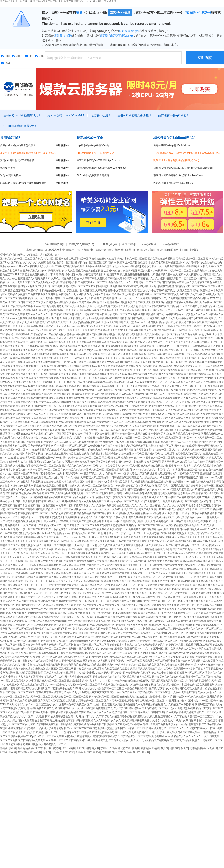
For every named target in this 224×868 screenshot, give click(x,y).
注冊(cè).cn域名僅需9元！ (20, 126)
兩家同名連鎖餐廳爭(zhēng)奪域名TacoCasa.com (181, 175)
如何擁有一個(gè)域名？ (174, 115)
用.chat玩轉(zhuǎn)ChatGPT (66, 115)
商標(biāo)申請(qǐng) (82, 244)
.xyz (6, 63)
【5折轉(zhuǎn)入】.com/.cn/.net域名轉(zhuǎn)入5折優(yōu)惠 (188, 153)
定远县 (128, 752)
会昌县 (37, 752)
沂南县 (4, 752)
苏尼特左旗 (124, 748)
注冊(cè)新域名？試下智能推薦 (34, 161)
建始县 (12, 752)
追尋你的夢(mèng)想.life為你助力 (172, 145)
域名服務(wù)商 (129, 31)
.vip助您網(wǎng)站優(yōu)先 (93, 145)
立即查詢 (205, 58)
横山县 (12, 748)
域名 (79, 12)
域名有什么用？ (101, 115)
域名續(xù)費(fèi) (198, 12)
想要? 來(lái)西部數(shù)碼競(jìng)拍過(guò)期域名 (28, 153)
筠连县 (193, 748)
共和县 (21, 748)
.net (40, 56)
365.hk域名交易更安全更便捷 (93, 175)
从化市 (184, 748)
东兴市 (164, 748)
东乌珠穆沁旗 (25, 752)
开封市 (80, 748)
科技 (88, 748)
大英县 (72, 748)
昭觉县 (202, 748)
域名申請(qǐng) (55, 244)
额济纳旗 (154, 748)
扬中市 (88, 752)
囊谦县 (144, 748)
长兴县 (55, 752)
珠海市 (220, 748)
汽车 (64, 748)
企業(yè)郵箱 (149, 244)
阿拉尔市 (175, 748)
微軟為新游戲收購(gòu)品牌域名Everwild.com (102, 168)
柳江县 (48, 748)
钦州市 (137, 752)
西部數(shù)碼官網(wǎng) (116, 35)
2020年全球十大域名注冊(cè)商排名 (173, 183)
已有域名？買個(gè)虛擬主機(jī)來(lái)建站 (34, 183)
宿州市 (46, 752)
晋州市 (64, 752)
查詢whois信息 (120, 12)
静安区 (57, 748)
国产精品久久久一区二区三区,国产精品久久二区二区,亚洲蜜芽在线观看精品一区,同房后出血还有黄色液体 (58, 259)
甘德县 (4, 748)
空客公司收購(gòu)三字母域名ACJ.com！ (98, 160)
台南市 (119, 752)
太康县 (79, 752)
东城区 (104, 748)
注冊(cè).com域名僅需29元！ (22, 115)
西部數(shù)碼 (63, 35)
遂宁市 (39, 748)
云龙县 (211, 748)
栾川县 (30, 748)
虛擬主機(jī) (129, 244)
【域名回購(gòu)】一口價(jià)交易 (95, 153)
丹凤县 (113, 748)
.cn (29, 56)
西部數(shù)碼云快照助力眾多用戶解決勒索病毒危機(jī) (184, 168)
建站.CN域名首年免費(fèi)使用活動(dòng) (176, 160)
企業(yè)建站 (170, 244)
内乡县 (95, 748)
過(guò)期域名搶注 (34, 175)
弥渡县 (146, 752)
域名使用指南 (34, 168)
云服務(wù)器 (109, 244)
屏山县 (136, 748)
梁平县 (97, 752)
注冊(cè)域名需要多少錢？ (134, 115)
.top (5, 56)
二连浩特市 (108, 752)
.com (17, 56)
